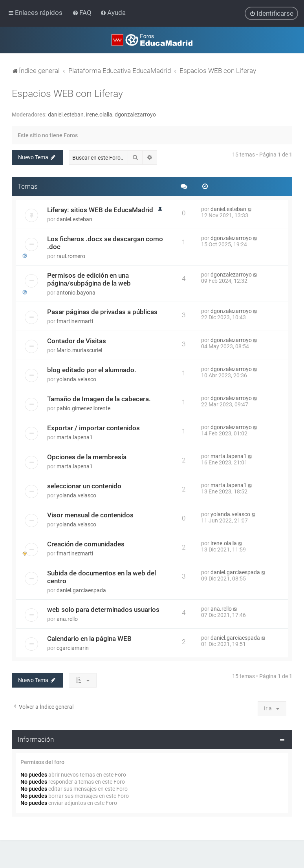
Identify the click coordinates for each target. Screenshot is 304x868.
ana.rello (67, 619)
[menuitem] (83, 13)
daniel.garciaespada (81, 590)
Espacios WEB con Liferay (67, 93)
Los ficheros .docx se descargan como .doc (105, 242)
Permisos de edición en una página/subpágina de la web (89, 279)
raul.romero (71, 256)
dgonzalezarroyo (135, 114)
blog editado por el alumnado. (92, 369)
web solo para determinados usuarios (103, 609)
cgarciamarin (73, 648)
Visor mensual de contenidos (90, 515)
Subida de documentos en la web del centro (102, 577)
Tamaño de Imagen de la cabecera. (99, 399)
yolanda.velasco (76, 379)
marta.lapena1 (75, 437)
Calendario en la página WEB (89, 638)
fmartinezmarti (75, 321)
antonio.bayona (76, 292)
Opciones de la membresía (87, 457)
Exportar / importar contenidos (93, 428)
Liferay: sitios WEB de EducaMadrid (100, 209)
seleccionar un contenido (84, 486)
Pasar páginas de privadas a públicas (102, 311)
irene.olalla (99, 114)
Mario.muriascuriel (79, 350)
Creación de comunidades (86, 544)
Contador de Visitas (77, 340)
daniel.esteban (66, 114)
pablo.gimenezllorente (83, 408)
